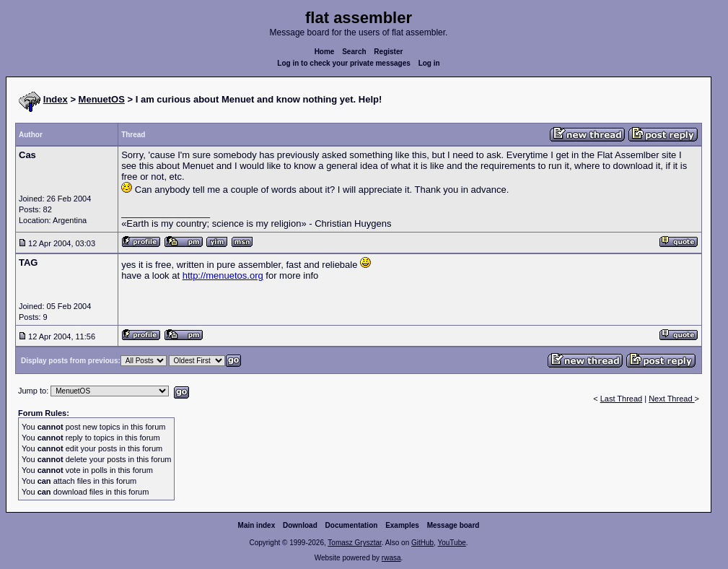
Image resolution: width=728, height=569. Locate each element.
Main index (257, 525)
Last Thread (622, 399)
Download (300, 525)
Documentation (352, 525)
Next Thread (671, 399)
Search (354, 52)
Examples (402, 525)
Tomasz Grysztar (354, 543)
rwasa (391, 558)
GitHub (422, 543)
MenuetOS (102, 99)
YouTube (451, 543)
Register (388, 52)
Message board (453, 525)
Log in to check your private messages (344, 63)
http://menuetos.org (223, 275)
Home (325, 52)
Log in (429, 63)
